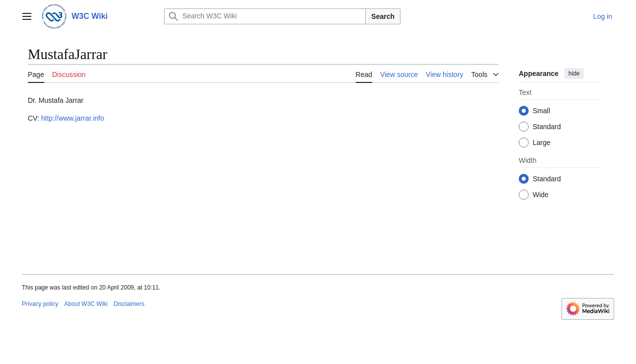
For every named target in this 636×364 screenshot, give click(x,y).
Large (542, 143)
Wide (541, 195)
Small (541, 111)
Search (383, 16)
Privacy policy (40, 304)
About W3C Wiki (86, 304)
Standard (547, 127)
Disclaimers (129, 304)
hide (574, 73)
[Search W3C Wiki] (265, 16)
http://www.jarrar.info (73, 118)
